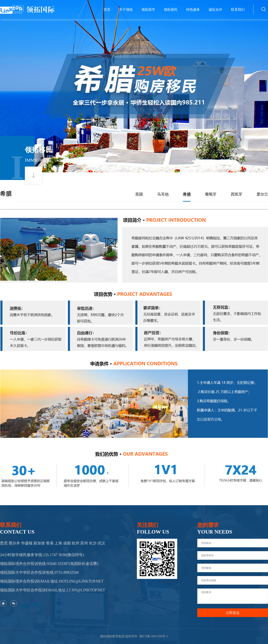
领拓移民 (171, 10)
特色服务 (193, 10)
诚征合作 (215, 10)
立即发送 (233, 613)
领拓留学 (148, 10)
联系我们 (238, 10)
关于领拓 (126, 10)
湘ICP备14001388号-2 (153, 636)
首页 (107, 10)
